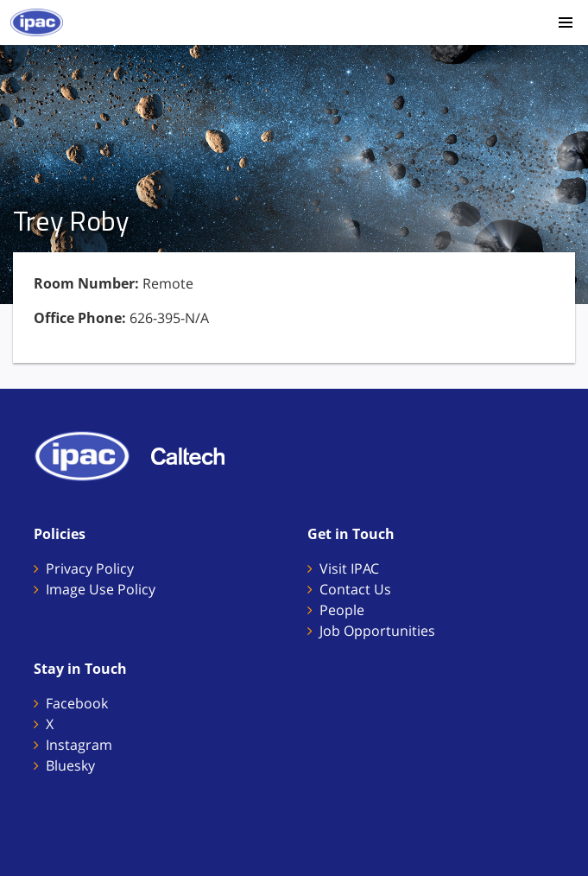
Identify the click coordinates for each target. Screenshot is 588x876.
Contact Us (355, 589)
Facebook (77, 703)
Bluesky (70, 765)
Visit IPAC (349, 568)
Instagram (79, 745)
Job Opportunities (377, 631)
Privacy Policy (90, 568)
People (342, 610)
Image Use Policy (101, 589)
